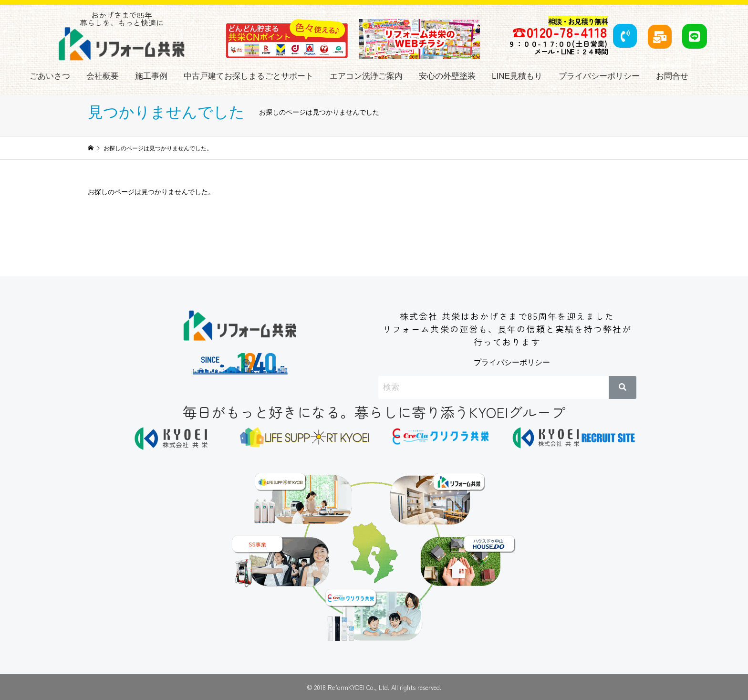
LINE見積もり (517, 76)
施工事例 (151, 76)
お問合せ (672, 76)
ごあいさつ (50, 76)
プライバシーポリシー (599, 76)
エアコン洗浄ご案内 (366, 76)
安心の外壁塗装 (447, 76)
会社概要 (103, 76)
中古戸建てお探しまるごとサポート (249, 76)
